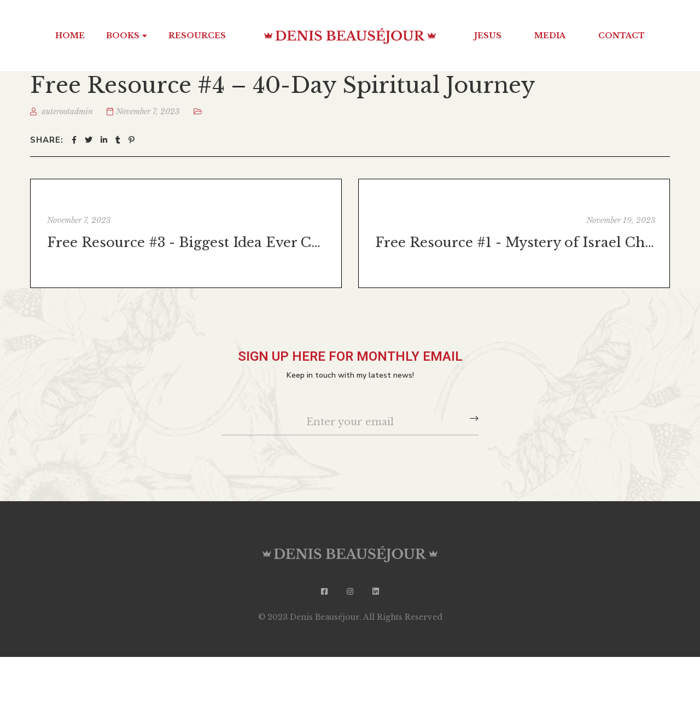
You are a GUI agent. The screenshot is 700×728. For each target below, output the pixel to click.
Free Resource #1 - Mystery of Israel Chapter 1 (515, 243)
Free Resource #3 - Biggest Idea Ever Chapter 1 (187, 243)
